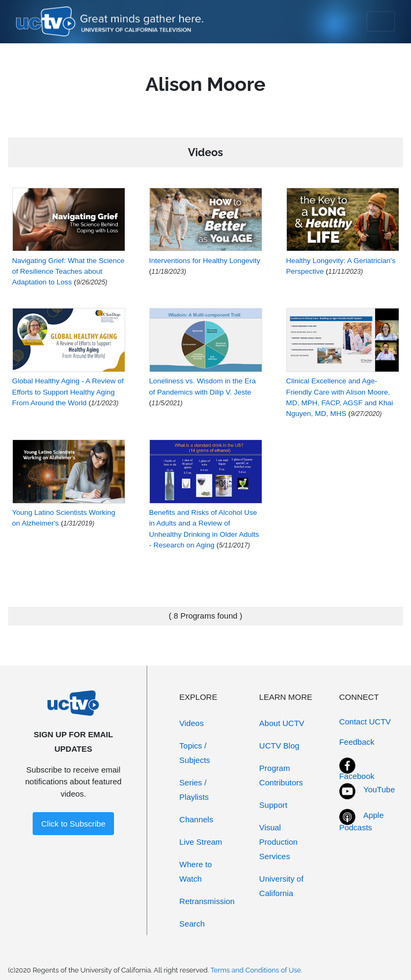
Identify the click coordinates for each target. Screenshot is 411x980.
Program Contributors (281, 775)
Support (273, 805)
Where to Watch (196, 871)
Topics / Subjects (195, 753)
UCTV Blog (279, 746)
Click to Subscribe (73, 824)
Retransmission (207, 901)
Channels (196, 819)
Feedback (357, 742)
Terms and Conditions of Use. (256, 970)
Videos (192, 723)
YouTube (379, 789)
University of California (281, 886)
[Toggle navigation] (381, 21)
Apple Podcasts (361, 821)
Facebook (357, 776)
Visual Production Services (278, 842)
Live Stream (201, 842)
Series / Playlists (194, 790)
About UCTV (281, 723)
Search (192, 924)
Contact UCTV (365, 722)
